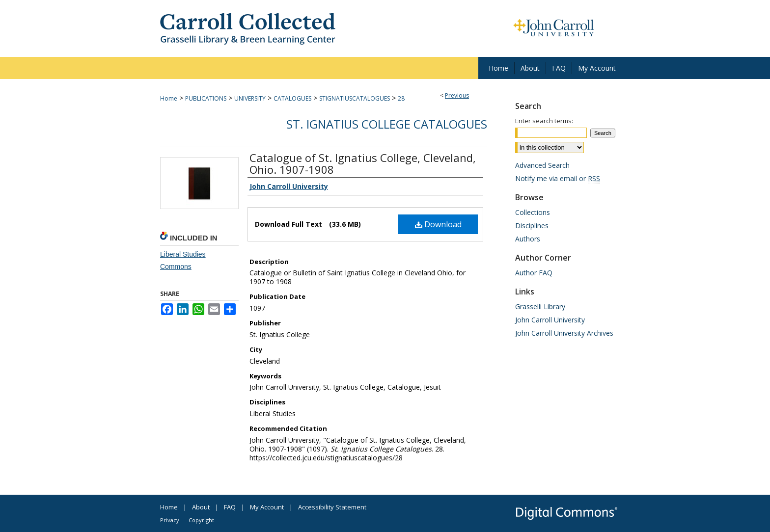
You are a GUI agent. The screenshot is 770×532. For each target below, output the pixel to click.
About (201, 507)
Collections (533, 212)
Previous (457, 95)
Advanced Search (542, 165)
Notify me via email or (558, 178)
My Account (267, 507)
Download (438, 224)
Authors (528, 239)
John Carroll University (550, 320)
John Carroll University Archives (564, 333)
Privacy (170, 520)
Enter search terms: (544, 121)
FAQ (230, 507)
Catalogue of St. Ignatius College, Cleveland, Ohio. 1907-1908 (363, 163)
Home (169, 98)
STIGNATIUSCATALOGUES (355, 98)
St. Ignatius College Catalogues (387, 124)
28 (401, 98)
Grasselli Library (540, 306)
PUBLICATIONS (206, 98)
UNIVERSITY (250, 98)
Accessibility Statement (332, 507)
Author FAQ (534, 273)
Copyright (201, 520)
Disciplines (532, 226)
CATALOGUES (292, 98)
